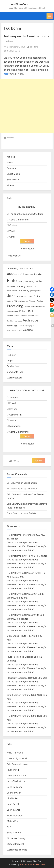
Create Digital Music (17, 758)
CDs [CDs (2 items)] (21, 269)
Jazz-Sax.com (14, 787)
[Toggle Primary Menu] (50, 16)
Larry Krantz (13, 810)
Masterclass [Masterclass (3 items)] (22, 296)
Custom (13, 225)
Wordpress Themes (17, 850)
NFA (9, 827)
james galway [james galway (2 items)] (35, 291)
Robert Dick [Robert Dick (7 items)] (26, 311)
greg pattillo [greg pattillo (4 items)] (35, 281)
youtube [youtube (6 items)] (28, 330)
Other (12, 237)
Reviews (11, 168)
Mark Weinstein (15, 816)
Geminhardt (15, 415)
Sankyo (13, 420)
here (6, 74)
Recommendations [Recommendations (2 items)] (38, 307)
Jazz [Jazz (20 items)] (11, 296)
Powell (13, 403)
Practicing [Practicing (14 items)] (15, 306)
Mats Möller (13, 821)
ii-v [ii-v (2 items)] (35, 287)
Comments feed (15, 372)
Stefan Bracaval (15, 844)
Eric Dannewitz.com (17, 764)
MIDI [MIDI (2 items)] (31, 297)
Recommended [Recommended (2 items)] (12, 312)
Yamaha (14, 398)
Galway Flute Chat (16, 776)
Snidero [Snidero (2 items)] (24, 316)
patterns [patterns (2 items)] (10, 301)
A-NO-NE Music (15, 753)
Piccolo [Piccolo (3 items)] (32, 301)
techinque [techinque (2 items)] (18, 321)
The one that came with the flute (26, 214)
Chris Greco (13, 513)
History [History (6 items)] (21, 286)
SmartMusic (13, 180)
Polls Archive (14, 256)
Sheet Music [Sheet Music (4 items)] (13, 315)
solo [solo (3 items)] (37, 315)
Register (11, 355)
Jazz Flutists (30, 483)
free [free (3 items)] (20, 281)
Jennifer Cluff (14, 793)
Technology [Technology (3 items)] (12, 326)
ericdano (34, 47)
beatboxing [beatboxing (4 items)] (13, 269)
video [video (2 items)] (35, 326)
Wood (12, 231)
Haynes (13, 409)
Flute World (13, 770)
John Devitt (13, 804)
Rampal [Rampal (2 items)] (27, 307)
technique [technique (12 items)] (31, 320)
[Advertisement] (27, 106)
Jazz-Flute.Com (19, 4)
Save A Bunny (14, 833)
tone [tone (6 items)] (21, 325)
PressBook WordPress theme (32, 864)
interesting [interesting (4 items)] (24, 290)
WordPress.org (15, 378)
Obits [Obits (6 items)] (37, 296)
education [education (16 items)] (15, 274)
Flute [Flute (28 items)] (12, 281)
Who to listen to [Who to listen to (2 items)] (12, 330)
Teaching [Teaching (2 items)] (10, 321)
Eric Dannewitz (15, 494)
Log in (10, 361)
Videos (10, 185)
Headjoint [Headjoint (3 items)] (11, 287)
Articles (10, 138)
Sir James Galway (16, 838)
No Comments (14, 51)
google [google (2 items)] (26, 282)
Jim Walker (13, 798)
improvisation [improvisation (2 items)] (12, 291)
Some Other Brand (19, 220)
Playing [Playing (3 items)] (40, 301)
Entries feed (13, 366)
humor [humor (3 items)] (30, 287)
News (10, 163)
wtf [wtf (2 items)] (20, 330)
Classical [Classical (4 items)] (29, 269)
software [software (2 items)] (31, 316)
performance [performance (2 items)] (23, 301)
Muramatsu (15, 426)
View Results (27, 249)
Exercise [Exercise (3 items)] (38, 274)
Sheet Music (13, 174)
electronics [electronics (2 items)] (29, 274)
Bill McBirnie (13, 483)
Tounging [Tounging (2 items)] (29, 326)
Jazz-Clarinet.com (16, 781)
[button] (52, 289)
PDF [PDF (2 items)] (16, 301)
